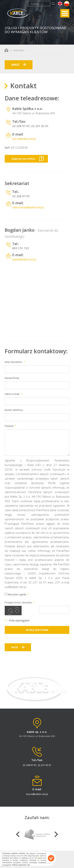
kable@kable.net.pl (24, 259)
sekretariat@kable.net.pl (28, 207)
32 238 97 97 (21, 126)
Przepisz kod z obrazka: (18, 602)
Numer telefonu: (14, 410)
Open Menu (65, 13)
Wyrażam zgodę (15, 594)
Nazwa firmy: (12, 378)
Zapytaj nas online (23, 159)
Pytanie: (9, 426)
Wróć (15, 647)
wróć (15, 65)
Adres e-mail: (12, 394)
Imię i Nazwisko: (14, 362)
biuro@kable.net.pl (24, 139)
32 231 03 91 (40, 126)
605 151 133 (21, 248)
